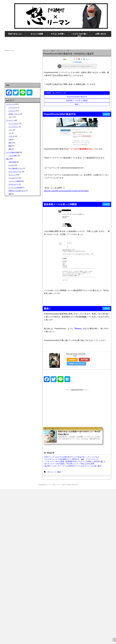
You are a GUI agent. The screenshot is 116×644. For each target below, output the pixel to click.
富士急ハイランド (14, 114)
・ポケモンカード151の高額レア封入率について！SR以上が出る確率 (68, 464)
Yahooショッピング (76, 364)
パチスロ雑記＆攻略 (13, 152)
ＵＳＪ (11, 117)
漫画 (10, 194)
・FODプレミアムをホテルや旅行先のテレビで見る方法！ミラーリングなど (71, 457)
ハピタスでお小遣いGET (79, 35)
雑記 (59, 472)
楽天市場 (84, 360)
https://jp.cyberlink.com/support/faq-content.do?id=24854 (66, 191)
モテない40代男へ (58, 34)
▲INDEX (106, 114)
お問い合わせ (101, 34)
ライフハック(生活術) (15, 188)
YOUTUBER (12, 162)
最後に (77, 104)
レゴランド (12, 111)
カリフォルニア (13, 124)
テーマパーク (10, 104)
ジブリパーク (13, 108)
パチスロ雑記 (13, 156)
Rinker (75, 356)
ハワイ (11, 130)
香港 (10, 149)
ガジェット (52, 472)
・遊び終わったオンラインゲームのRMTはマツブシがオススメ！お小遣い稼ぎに (73, 466)
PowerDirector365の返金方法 (77, 97)
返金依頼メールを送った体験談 (77, 100)
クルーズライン (13, 127)
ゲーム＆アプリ (13, 178)
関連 (10, 146)
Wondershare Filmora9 (76, 354)
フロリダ (11, 136)
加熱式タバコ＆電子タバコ (17, 191)
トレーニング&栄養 (15, 181)
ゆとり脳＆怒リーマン (16, 168)
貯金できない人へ (16, 34)
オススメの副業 (37, 34)
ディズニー (10, 120)
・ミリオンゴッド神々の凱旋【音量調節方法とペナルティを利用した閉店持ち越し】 (74, 461)
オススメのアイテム (15, 172)
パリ (10, 133)
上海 (10, 139)
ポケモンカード (13, 184)
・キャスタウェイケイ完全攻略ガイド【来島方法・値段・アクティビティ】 (71, 459)
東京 (10, 143)
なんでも (11, 165)
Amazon (72, 360)
